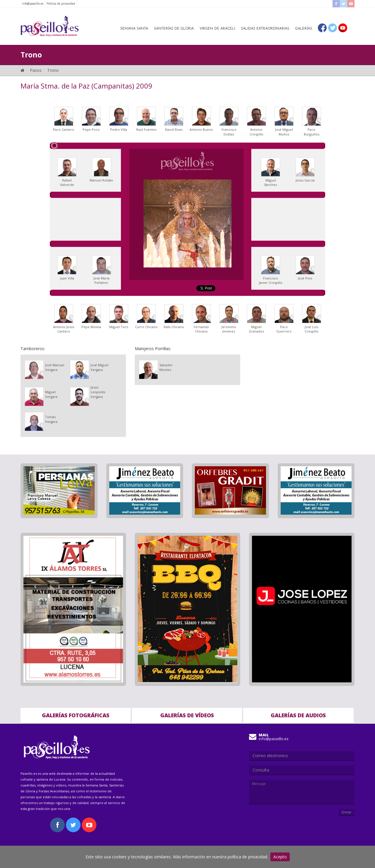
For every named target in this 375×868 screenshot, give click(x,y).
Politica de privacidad (61, 4)
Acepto (280, 857)
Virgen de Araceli (217, 29)
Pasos (36, 70)
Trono (53, 70)
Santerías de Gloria (174, 29)
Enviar (347, 812)
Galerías (304, 29)
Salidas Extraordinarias (265, 29)
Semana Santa (134, 29)
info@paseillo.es (33, 4)
